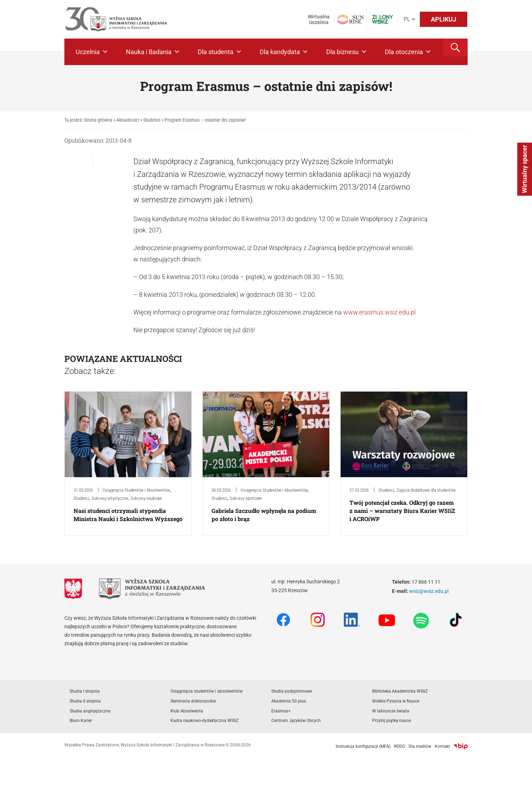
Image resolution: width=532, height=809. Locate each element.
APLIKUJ (444, 19)
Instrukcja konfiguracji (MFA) (363, 746)
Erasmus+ (281, 711)
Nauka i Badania (153, 52)
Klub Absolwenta (187, 711)
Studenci (81, 498)
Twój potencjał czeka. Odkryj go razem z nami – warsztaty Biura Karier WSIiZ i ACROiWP (402, 511)
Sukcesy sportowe (246, 498)
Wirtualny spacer (524, 169)
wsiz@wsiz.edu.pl (429, 591)
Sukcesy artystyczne (110, 498)
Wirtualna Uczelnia (319, 19)
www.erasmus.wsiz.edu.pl (379, 312)
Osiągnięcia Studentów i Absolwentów (136, 490)
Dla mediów (420, 746)
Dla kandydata (284, 52)
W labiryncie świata (391, 711)
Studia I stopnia (85, 691)
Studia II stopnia (85, 701)
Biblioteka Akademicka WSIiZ (400, 691)
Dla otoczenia (408, 52)
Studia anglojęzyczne (90, 711)
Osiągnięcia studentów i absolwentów (207, 691)
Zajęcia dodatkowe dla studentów (426, 490)
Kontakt (442, 746)
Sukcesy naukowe (146, 498)
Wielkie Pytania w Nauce (396, 701)
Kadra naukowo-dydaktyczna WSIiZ (204, 721)
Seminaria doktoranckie (193, 701)
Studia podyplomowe (292, 691)
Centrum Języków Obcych (296, 721)
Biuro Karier (81, 721)
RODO (400, 746)
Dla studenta (220, 52)
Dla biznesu (347, 52)
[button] (455, 47)
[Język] (409, 19)
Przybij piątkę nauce (391, 721)
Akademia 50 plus (289, 701)
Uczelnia (92, 52)
